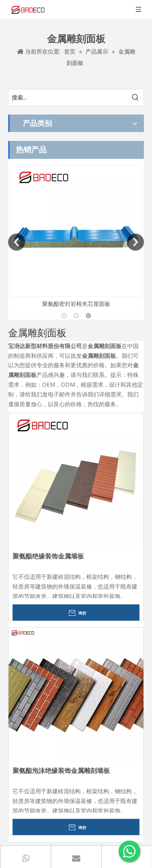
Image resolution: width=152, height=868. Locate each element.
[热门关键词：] (135, 97)
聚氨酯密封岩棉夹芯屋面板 (76, 304)
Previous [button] (17, 242)
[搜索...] (68, 97)
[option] (76, 237)
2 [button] (76, 316)
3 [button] (88, 316)
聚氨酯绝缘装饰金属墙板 (48, 556)
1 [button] (64, 316)
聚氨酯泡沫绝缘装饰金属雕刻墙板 (61, 771)
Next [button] (135, 242)
